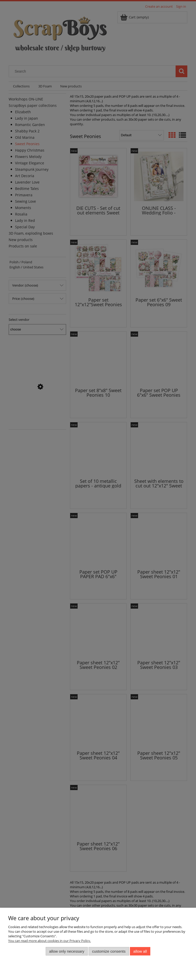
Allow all (140, 951)
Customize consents (109, 951)
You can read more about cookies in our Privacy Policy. (50, 941)
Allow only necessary (67, 951)
